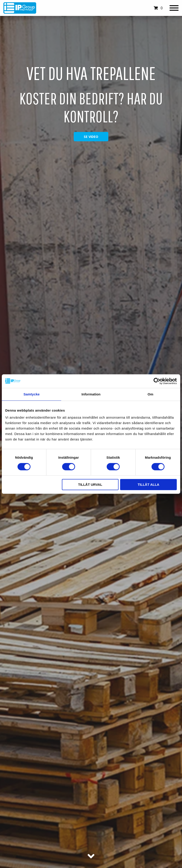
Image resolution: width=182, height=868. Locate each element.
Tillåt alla (148, 485)
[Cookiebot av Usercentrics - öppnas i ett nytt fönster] (157, 381)
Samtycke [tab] (32, 394)
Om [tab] (150, 394)
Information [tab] (91, 394)
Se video (91, 137)
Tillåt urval (90, 485)
